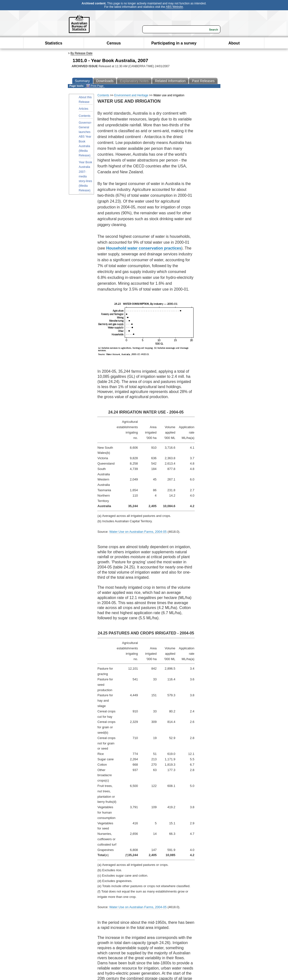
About (234, 43)
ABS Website (174, 7)
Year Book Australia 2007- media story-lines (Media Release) (86, 176)
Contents (85, 116)
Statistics (54, 43)
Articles (84, 109)
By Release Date (82, 53)
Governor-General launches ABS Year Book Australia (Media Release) (85, 139)
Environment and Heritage (131, 95)
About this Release (85, 100)
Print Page (95, 86)
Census (114, 43)
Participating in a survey (174, 43)
